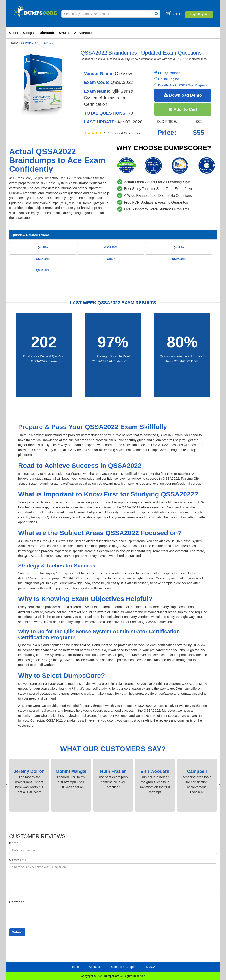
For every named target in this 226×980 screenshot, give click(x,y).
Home (14, 43)
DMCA (151, 967)
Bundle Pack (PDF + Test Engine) (181, 85)
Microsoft (47, 33)
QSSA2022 (45, 43)
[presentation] (219, 784)
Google (29, 33)
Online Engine (167, 79)
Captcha (17, 902)
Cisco (14, 33)
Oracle (64, 33)
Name (14, 843)
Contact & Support (124, 967)
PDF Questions (167, 73)
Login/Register (199, 15)
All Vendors (83, 33)
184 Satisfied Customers (122, 133)
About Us (95, 967)
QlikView (28, 43)
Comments (18, 860)
